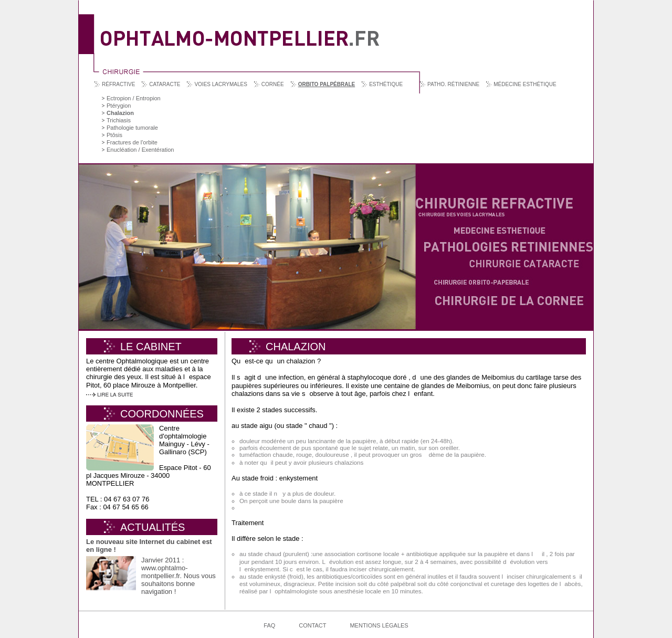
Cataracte (165, 84)
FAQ (269, 625)
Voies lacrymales (220, 84)
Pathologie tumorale (132, 128)
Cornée (273, 84)
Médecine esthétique (525, 84)
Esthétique (386, 84)
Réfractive (118, 84)
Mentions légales (379, 625)
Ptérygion (119, 106)
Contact (312, 625)
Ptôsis (114, 135)
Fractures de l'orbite (132, 142)
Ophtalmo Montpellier (240, 31)
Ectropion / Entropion (134, 98)
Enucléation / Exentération (140, 150)
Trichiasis (119, 120)
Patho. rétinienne (453, 84)
